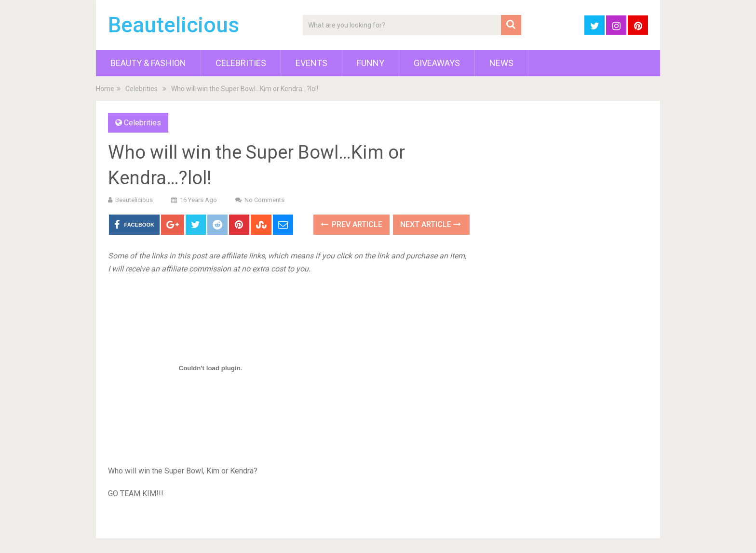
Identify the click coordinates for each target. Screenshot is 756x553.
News (501, 63)
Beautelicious (174, 25)
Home (105, 89)
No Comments (264, 200)
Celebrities (241, 63)
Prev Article (351, 224)
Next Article (431, 224)
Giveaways (437, 63)
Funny (371, 63)
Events (311, 63)
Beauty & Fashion (148, 63)
